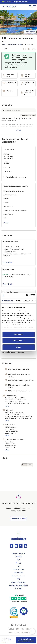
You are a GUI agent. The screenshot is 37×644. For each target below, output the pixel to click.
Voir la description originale (28, 115)
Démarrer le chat (18, 519)
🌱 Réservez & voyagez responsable (15, 2)
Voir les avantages (11, 67)
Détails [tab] (18, 301)
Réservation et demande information (26, 640)
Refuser (19, 347)
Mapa (24, 465)
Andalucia (5, 45)
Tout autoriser (19, 334)
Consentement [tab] (7, 301)
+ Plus (18, 124)
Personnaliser (19, 341)
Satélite (30, 465)
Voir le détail (8, 262)
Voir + (6, 223)
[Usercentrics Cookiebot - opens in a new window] (26, 295)
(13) (5, 642)
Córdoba (12, 45)
